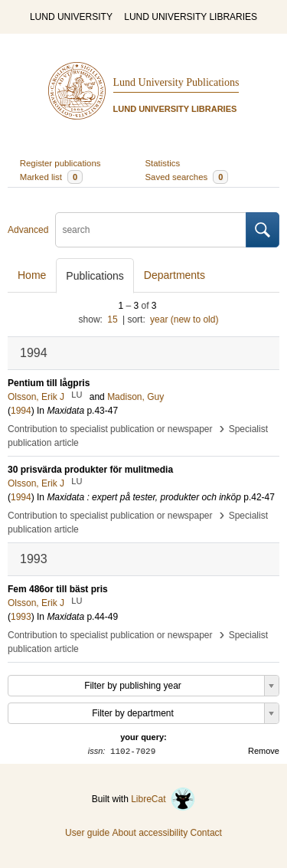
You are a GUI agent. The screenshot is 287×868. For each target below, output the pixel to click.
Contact (206, 833)
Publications (95, 276)
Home (32, 275)
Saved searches (187, 177)
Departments (174, 275)
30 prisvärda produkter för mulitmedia (90, 470)
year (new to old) (184, 319)
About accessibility (150, 833)
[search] (151, 230)
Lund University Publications (176, 82)
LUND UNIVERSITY (71, 17)
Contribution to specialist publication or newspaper (110, 429)
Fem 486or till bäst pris (58, 589)
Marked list (51, 177)
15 (112, 319)
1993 (21, 617)
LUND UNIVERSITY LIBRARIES (191, 17)
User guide (87, 833)
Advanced (28, 230)
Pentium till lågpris (49, 383)
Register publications (60, 163)
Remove (264, 751)
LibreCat (163, 799)
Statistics (163, 163)
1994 (21, 411)
